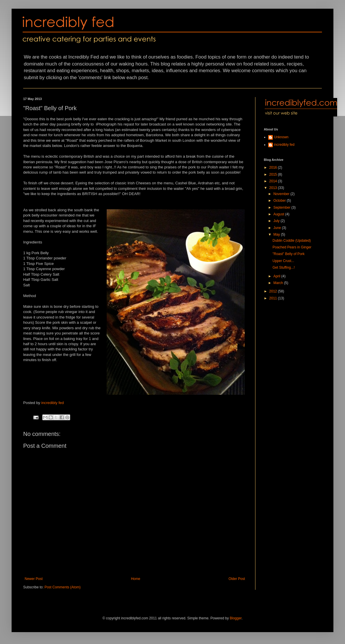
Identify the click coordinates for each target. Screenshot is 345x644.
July (277, 221)
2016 (274, 168)
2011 (274, 298)
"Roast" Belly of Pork (289, 254)
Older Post (237, 579)
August (279, 214)
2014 (274, 181)
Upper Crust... (283, 261)
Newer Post (34, 579)
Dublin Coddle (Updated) (292, 241)
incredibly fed (52, 403)
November (282, 194)
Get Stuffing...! (284, 268)
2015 (274, 174)
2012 (274, 291)
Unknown (281, 137)
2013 (274, 188)
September (282, 208)
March (279, 283)
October (280, 201)
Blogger (236, 618)
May (277, 234)
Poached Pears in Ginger (292, 247)
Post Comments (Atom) (62, 587)
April (277, 276)
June (278, 228)
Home (136, 579)
